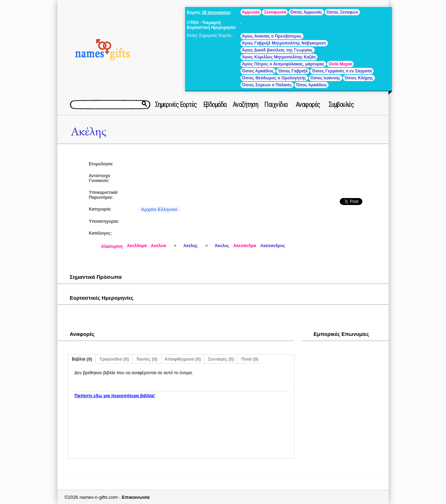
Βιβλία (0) (82, 359)
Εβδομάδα (215, 104)
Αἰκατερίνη (112, 246)
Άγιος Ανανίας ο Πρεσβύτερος (272, 36)
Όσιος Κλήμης (359, 78)
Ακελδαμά (137, 246)
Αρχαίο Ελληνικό (159, 209)
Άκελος (222, 246)
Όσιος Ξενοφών (342, 12)
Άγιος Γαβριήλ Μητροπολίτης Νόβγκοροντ (284, 43)
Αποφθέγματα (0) (183, 359)
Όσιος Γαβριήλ (293, 71)
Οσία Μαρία (340, 64)
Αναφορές (308, 104)
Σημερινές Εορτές (176, 104)
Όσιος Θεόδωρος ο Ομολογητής (274, 78)
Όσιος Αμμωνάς (306, 12)
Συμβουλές (341, 104)
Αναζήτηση (245, 104)
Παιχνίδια (276, 104)
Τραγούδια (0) (114, 359)
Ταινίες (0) (147, 359)
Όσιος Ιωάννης (325, 78)
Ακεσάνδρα (245, 246)
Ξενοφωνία (275, 12)
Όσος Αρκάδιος (312, 85)
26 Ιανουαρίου (216, 13)
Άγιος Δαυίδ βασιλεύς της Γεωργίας (278, 50)
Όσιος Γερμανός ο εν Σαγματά (342, 71)
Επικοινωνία (136, 497)
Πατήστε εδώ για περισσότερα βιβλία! (115, 396)
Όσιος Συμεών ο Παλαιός (267, 85)
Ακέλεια (159, 246)
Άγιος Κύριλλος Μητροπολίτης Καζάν (279, 57)
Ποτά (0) (250, 359)
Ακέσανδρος (273, 246)
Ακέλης (89, 132)
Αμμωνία (251, 12)
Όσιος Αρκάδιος (258, 71)
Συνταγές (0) (221, 359)
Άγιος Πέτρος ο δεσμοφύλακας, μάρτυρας (283, 64)
